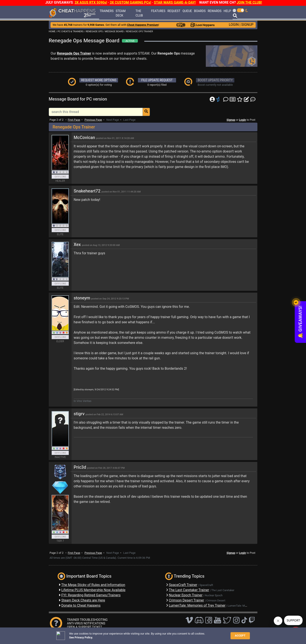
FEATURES (158, 11)
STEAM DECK (121, 13)
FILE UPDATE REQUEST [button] (157, 80)
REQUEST (174, 11)
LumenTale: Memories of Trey (246, 606)
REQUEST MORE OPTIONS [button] (99, 80)
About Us (173, 634)
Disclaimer (126, 634)
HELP (227, 11)
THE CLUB (139, 13)
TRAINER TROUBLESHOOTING (87, 620)
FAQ (114, 634)
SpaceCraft (206, 585)
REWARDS (215, 11)
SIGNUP (247, 25)
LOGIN (234, 25)
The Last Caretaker (223, 590)
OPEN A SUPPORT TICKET (85, 627)
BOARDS (200, 11)
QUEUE (187, 11)
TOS (160, 634)
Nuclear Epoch (214, 595)
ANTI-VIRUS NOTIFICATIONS (86, 623)
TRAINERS (107, 11)
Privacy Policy (145, 634)
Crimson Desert (216, 601)
